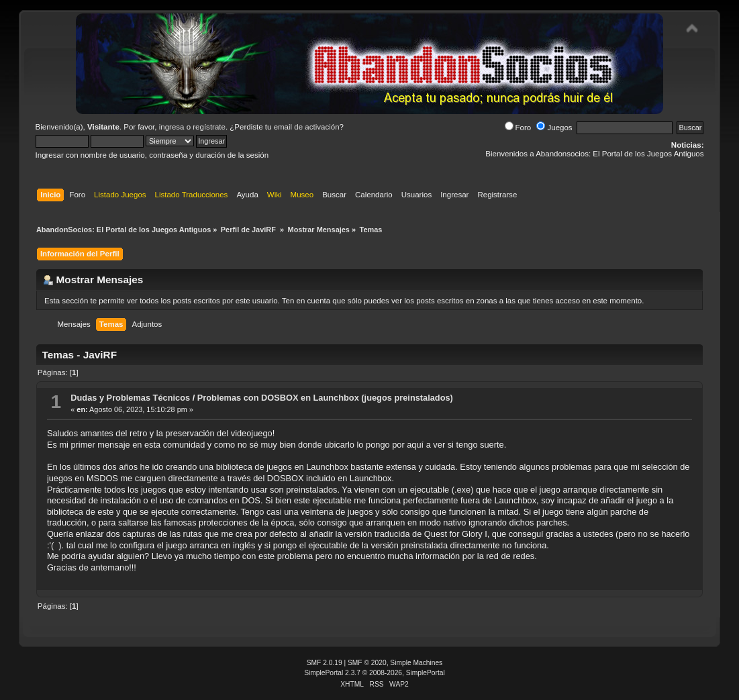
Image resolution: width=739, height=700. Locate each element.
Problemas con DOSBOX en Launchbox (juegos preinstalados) (325, 398)
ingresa (172, 127)
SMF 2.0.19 (325, 663)
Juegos (554, 128)
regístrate (209, 127)
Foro (518, 128)
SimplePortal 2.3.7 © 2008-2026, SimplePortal (375, 673)
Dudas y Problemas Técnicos (130, 398)
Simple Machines (416, 663)
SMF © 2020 (367, 663)
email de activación (307, 127)
